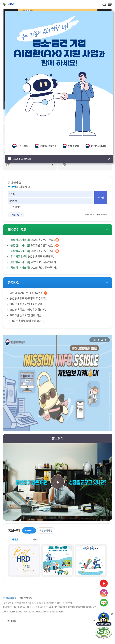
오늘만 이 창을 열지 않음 (22, 159)
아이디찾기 (90, 215)
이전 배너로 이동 (98, 340)
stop (102, 340)
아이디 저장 (16, 207)
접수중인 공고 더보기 (107, 230)
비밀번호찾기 (102, 215)
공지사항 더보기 (107, 283)
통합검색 (104, 4)
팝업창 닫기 (109, 159)
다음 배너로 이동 (105, 340)
